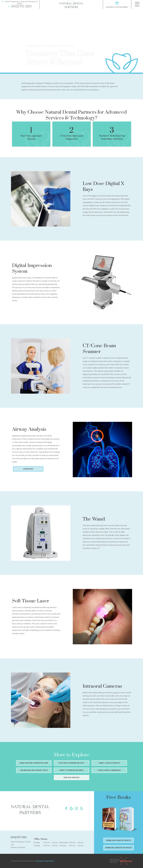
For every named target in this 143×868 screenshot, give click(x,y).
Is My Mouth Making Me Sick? (72, 763)
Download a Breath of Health (119, 848)
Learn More (28, 469)
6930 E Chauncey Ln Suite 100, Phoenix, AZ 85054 (20, 3)
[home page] (71, 4)
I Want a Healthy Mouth (109, 763)
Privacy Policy (49, 861)
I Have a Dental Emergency (109, 770)
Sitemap (39, 861)
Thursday (63, 846)
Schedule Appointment (117, 4)
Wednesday (64, 843)
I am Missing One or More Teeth (34, 770)
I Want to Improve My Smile (71, 770)
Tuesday (37, 846)
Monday (37, 843)
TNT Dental (113, 862)
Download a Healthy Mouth (119, 840)
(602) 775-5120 (20, 6)
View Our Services (72, 777)
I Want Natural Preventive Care (34, 763)
